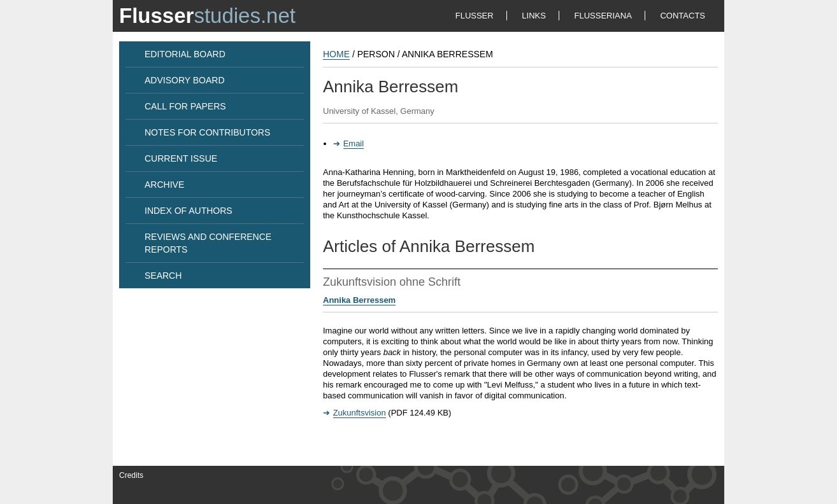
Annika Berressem (359, 300)
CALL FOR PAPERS (185, 106)
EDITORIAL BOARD (185, 54)
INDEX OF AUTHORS (189, 211)
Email (354, 143)
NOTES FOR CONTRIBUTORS (207, 132)
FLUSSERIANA (603, 16)
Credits (131, 475)
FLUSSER (475, 16)
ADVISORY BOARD (185, 80)
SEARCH (163, 276)
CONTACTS (683, 16)
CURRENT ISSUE (181, 158)
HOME (336, 54)
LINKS (534, 16)
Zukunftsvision (360, 413)
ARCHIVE (164, 185)
